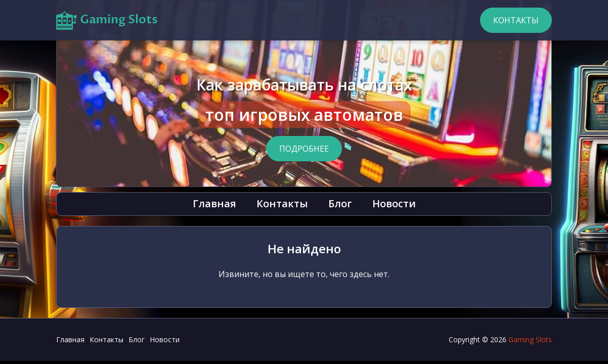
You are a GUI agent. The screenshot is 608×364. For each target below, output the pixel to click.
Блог (340, 203)
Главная (214, 203)
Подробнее (304, 149)
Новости (394, 203)
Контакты (516, 20)
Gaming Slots (530, 339)
